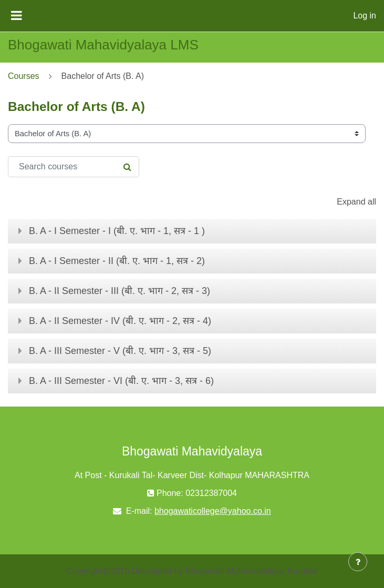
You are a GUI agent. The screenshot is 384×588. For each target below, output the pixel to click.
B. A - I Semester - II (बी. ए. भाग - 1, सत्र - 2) (117, 261)
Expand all (356, 202)
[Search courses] (74, 167)
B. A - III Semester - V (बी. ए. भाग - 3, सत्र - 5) (120, 351)
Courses (24, 76)
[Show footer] (358, 562)
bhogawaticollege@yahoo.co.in (213, 511)
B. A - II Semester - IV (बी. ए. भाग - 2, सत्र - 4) (120, 321)
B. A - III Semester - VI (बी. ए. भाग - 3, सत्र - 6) (121, 381)
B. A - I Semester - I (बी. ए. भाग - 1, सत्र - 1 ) (117, 231)
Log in (365, 16)
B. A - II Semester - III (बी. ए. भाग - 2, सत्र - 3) (120, 291)
